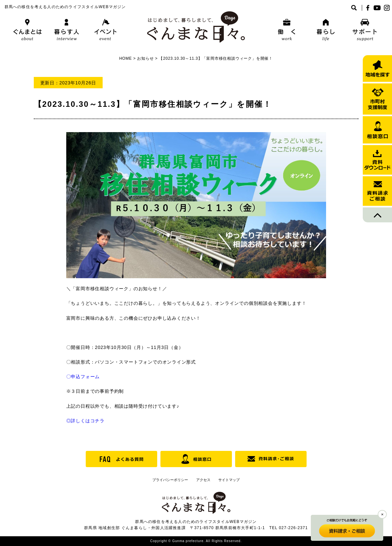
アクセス (203, 480)
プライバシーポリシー (170, 480)
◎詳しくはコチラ (85, 421)
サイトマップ (229, 480)
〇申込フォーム (83, 377)
